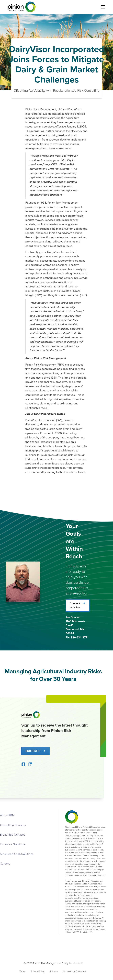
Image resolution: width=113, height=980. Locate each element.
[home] (21, 7)
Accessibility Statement (75, 971)
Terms (22, 971)
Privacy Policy (37, 971)
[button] (103, 7)
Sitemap (54, 971)
